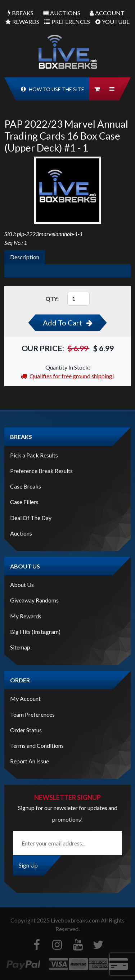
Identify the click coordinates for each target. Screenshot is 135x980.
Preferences (67, 22)
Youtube (112, 22)
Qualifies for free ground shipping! (67, 376)
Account (107, 13)
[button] (112, 89)
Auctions (62, 13)
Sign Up (28, 865)
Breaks (21, 13)
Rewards (22, 22)
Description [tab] (25, 257)
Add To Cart (68, 323)
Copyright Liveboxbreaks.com (55, 920)
